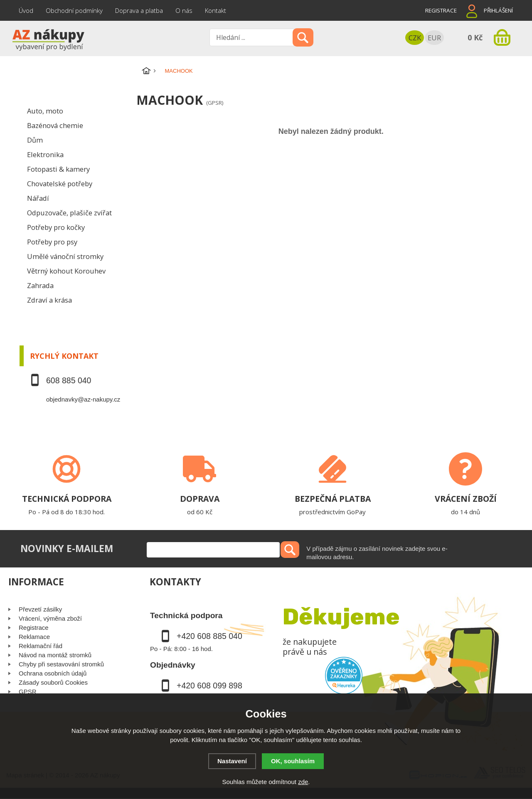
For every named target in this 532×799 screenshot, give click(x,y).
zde (303, 782)
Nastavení (232, 761)
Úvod (26, 10)
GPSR (28, 692)
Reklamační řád (41, 646)
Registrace (441, 10)
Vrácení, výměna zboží (50, 618)
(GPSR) (215, 103)
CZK (415, 38)
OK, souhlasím (293, 761)
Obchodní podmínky (74, 10)
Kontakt (216, 10)
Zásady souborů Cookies (53, 682)
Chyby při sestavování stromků (61, 664)
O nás (184, 10)
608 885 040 (69, 380)
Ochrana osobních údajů (53, 673)
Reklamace (34, 637)
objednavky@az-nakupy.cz (83, 399)
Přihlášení (498, 10)
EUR (434, 38)
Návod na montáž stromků (55, 655)
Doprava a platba (139, 10)
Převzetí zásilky (40, 609)
